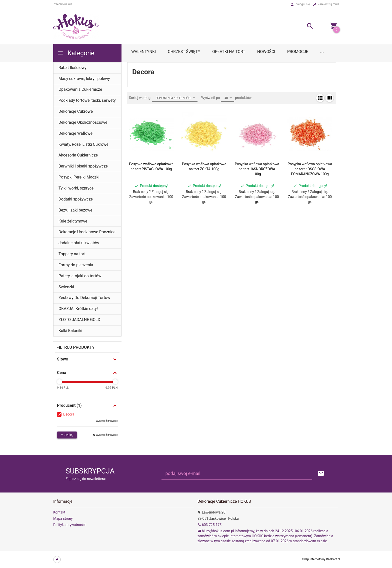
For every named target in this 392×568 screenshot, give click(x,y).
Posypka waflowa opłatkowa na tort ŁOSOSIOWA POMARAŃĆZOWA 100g (310, 169)
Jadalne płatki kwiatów (79, 243)
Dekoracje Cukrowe (76, 111)
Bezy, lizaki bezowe (75, 210)
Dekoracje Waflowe (75, 133)
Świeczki (66, 287)
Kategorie (76, 53)
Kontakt (59, 512)
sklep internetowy (314, 559)
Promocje (298, 52)
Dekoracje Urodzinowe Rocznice (87, 232)
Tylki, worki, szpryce (76, 188)
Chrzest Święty (184, 52)
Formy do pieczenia (76, 265)
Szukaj (67, 435)
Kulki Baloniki (70, 331)
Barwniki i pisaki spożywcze (83, 166)
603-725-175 (209, 525)
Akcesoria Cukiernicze (78, 155)
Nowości (266, 52)
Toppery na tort (72, 254)
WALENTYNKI (143, 52)
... (322, 52)
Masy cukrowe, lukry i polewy (84, 79)
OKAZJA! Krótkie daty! (78, 309)
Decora (69, 414)
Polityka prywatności (69, 525)
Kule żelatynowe (73, 221)
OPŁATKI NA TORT (229, 52)
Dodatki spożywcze (76, 199)
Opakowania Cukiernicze (80, 89)
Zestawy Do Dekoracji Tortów (84, 298)
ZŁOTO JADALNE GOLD (79, 320)
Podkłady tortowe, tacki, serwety (87, 100)
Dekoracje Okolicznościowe (83, 122)
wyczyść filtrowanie (107, 421)
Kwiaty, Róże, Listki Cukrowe (83, 144)
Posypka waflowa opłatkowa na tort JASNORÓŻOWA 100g (257, 169)
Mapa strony (63, 518)
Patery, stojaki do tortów (80, 276)
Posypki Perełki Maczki (79, 177)
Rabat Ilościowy (72, 68)
